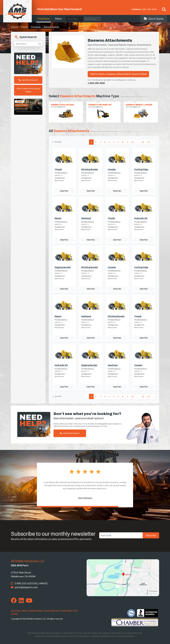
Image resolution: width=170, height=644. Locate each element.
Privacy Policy (66, 610)
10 (133, 142)
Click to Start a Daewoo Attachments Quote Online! (118, 74)
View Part (64, 191)
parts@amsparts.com (26, 587)
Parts (24, 27)
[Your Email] (121, 535)
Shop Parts (16, 610)
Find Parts (44, 19)
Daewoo (36, 27)
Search (25, 610)
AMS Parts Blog (36, 610)
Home (14, 27)
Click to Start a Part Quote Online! (28, 90)
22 (143, 142)
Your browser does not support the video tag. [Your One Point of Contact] (28, 107)
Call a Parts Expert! (28, 80)
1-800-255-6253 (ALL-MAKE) (31, 583)
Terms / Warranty (52, 610)
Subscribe (151, 535)
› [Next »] (153, 142)
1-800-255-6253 (149, 9)
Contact (14, 614)
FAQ (76, 610)
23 (148, 142)
